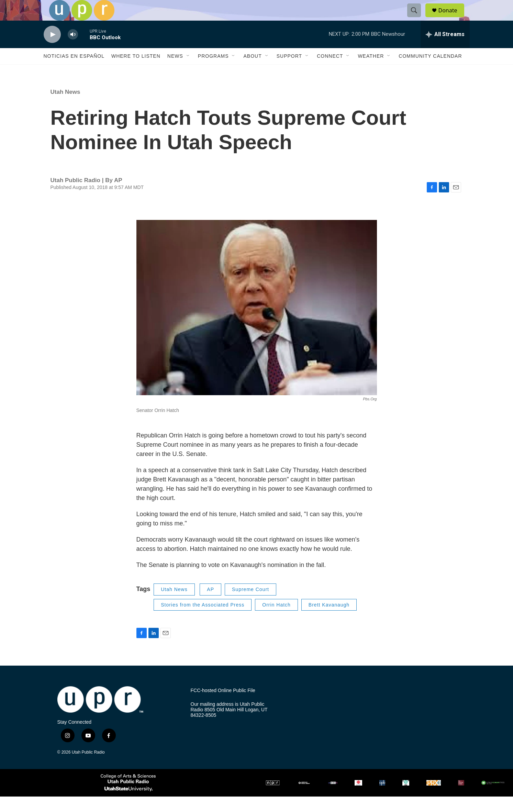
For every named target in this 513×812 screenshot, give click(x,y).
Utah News (65, 107)
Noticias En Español (74, 71)
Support (289, 71)
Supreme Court (250, 605)
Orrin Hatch (276, 620)
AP (210, 605)
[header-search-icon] (417, 18)
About (252, 71)
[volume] (73, 50)
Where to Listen (136, 71)
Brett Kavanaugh (329, 620)
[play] (52, 50)
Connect (330, 71)
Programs (213, 71)
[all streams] (445, 50)
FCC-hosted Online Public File (223, 706)
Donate (452, 18)
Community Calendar (430, 71)
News (175, 71)
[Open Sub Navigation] (188, 71)
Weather (371, 71)
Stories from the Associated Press (203, 620)
